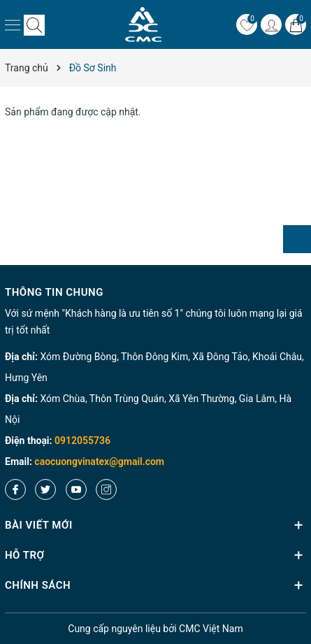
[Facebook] (15, 489)
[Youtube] (76, 489)
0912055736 (82, 441)
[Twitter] (45, 489)
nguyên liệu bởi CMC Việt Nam (155, 629)
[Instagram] (106, 489)
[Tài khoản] (271, 24)
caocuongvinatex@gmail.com (99, 461)
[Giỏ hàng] (296, 24)
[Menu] (13, 24)
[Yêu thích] (247, 24)
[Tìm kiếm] (34, 25)
